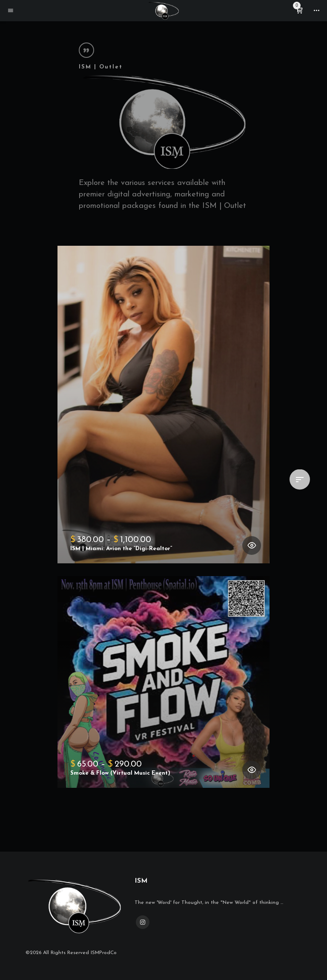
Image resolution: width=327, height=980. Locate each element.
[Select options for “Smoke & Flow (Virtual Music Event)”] (252, 770)
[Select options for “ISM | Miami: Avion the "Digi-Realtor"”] (252, 545)
